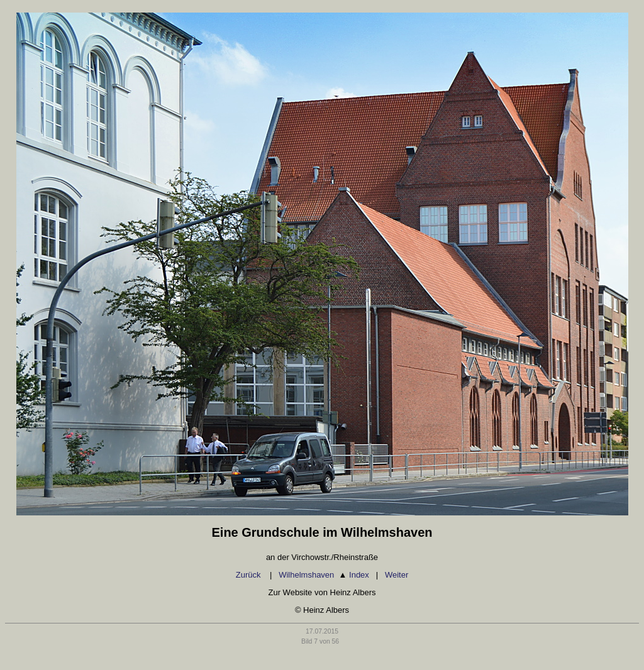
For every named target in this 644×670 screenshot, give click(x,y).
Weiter (397, 575)
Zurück (249, 575)
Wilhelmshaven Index (324, 575)
